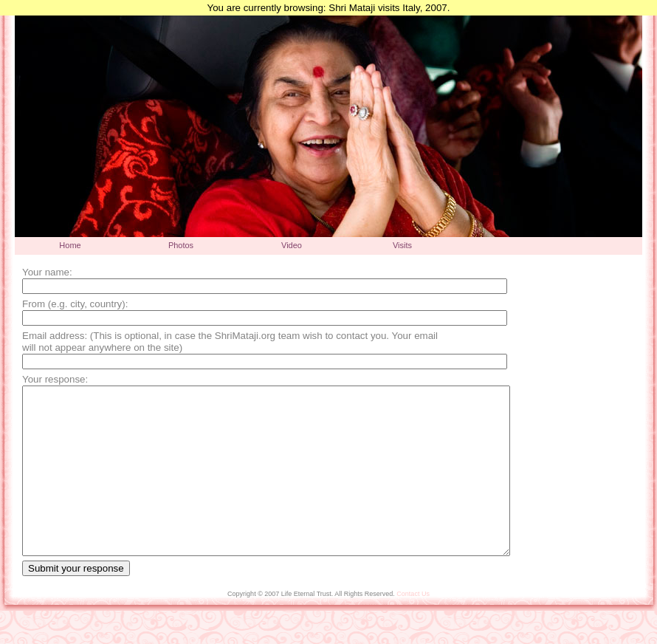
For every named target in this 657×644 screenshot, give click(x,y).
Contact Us (413, 627)
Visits (402, 245)
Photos (181, 245)
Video (292, 245)
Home (70, 245)
